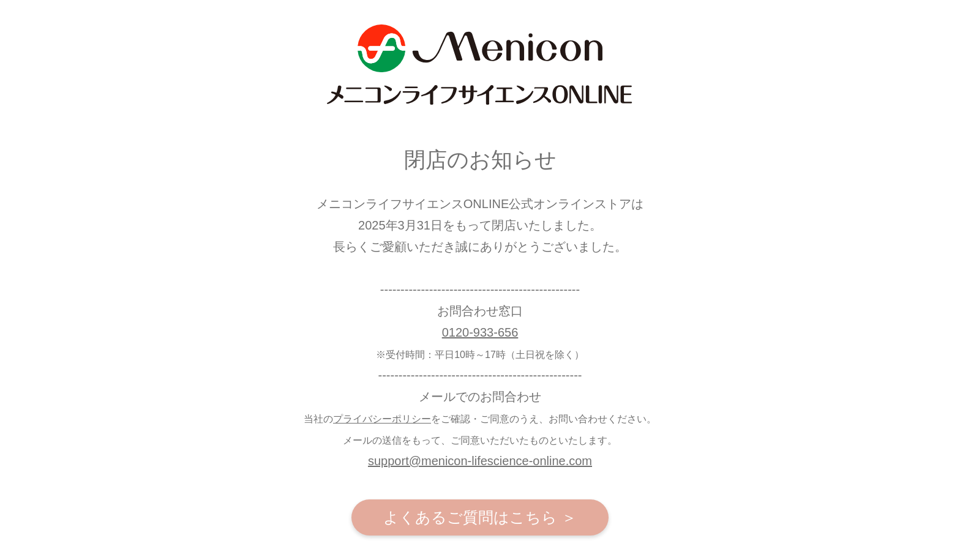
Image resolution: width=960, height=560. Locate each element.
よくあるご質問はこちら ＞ (480, 517)
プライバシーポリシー (382, 419)
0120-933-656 (480, 332)
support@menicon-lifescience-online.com (480, 461)
